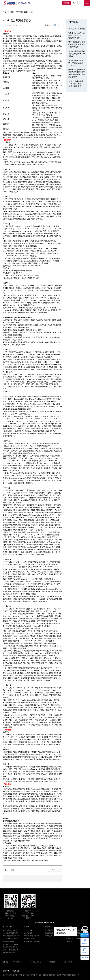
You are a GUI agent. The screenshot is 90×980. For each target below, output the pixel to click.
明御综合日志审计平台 (10, 947)
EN (80, 3)
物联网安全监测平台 (9, 953)
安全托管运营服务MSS (10, 930)
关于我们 (11, 12)
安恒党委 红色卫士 (51, 936)
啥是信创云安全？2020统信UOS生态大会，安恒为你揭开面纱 (77, 35)
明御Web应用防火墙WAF (10, 944)
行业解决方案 (28, 930)
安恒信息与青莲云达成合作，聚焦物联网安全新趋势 (77, 54)
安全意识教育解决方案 (52, 930)
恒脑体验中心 (68, 962)
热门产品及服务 (8, 927)
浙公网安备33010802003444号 (69, 975)
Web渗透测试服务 (8, 941)
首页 (4, 12)
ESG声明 (69, 941)
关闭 (56, 870)
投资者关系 (70, 939)
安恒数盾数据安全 (30, 939)
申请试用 (66, 3)
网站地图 (16, 971)
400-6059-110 (49, 922)
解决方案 (27, 927)
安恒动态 (19, 12)
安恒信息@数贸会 (35, 962)
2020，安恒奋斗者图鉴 (77, 29)
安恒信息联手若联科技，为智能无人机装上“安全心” (76, 63)
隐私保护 (78, 936)
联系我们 (78, 933)
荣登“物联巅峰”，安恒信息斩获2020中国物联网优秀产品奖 (77, 45)
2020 (26, 12)
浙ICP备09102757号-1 (50, 975)
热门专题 (48, 927)
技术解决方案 (28, 933)
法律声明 (6, 971)
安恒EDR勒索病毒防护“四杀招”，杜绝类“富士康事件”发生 (76, 84)
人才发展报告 (51, 962)
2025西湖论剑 (17, 962)
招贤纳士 (78, 939)
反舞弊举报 (70, 936)
